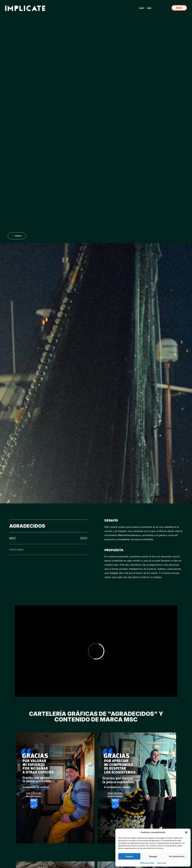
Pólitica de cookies (147, 863)
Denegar (153, 856)
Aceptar (129, 856)
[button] (186, 832)
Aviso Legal (162, 863)
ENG (149, 8)
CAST (142, 8)
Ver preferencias (177, 856)
